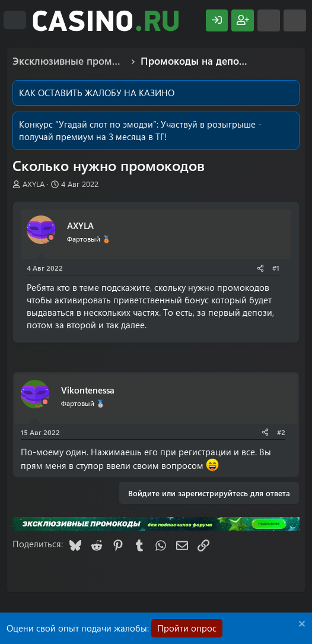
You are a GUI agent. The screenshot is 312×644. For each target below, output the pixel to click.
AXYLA (34, 184)
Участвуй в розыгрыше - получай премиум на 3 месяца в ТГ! (140, 130)
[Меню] (15, 20)
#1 (276, 268)
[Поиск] (295, 20)
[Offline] (51, 238)
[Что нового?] (269, 20)
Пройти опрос (187, 628)
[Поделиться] (260, 268)
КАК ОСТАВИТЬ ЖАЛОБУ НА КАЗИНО (97, 93)
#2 (281, 432)
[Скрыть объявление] (300, 625)
